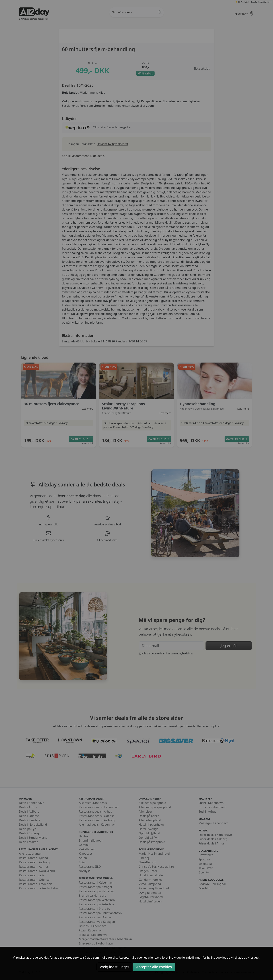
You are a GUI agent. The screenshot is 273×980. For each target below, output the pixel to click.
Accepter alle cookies (154, 967)
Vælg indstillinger (115, 967)
